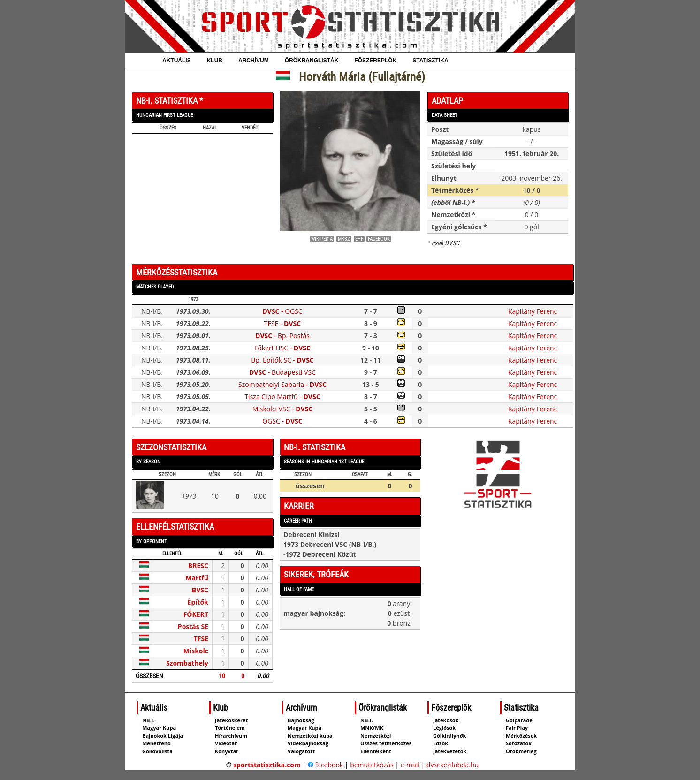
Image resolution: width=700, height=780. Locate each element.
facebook (325, 765)
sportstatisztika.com (267, 765)
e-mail (410, 765)
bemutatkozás (372, 765)
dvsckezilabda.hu (453, 765)
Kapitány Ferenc (533, 311)
